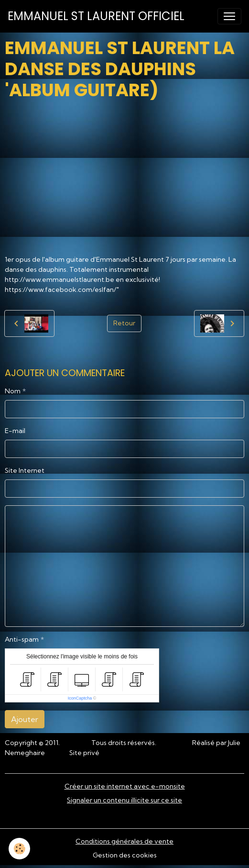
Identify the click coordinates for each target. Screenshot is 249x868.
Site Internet (25, 470)
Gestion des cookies (125, 855)
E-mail (15, 431)
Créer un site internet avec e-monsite (125, 786)
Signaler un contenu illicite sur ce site (124, 800)
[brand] (96, 16)
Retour (124, 323)
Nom (13, 391)
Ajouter (25, 719)
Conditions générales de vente (124, 841)
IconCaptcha (80, 698)
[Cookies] (19, 849)
